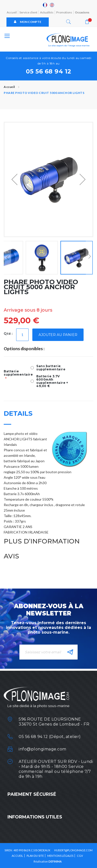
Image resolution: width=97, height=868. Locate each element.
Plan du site (35, 856)
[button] (14, 179)
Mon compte (28, 22)
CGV (80, 856)
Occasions (82, 12)
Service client (28, 12)
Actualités (47, 12)
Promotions (64, 12)
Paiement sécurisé (32, 794)
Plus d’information (42, 542)
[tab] (48, 418)
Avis (11, 557)
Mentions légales (60, 856)
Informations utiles (35, 817)
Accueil (12, 12)
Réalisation (48, 861)
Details (18, 414)
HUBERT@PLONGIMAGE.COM (73, 850)
